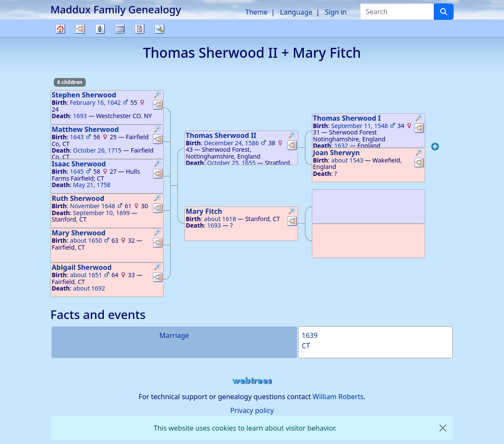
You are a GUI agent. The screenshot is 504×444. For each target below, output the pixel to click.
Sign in (336, 12)
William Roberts (338, 397)
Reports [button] (140, 29)
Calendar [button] (120, 29)
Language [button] (296, 12)
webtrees (252, 381)
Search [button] (159, 29)
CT (306, 346)
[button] (158, 96)
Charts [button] (80, 29)
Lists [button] (100, 29)
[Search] (444, 12)
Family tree (60, 37)
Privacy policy (252, 410)
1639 (310, 335)
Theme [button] (257, 12)
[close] (443, 428)
